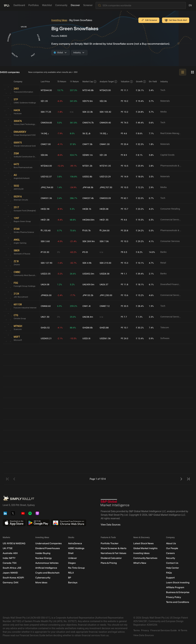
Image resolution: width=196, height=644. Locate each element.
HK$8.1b (88, 209)
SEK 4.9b (88, 263)
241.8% (74, 101)
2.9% (152, 187)
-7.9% (61, 133)
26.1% (140, 90)
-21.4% (74, 241)
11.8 (125, 284)
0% (59, 252)
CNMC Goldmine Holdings (25, 103)
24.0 (125, 338)
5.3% (73, 209)
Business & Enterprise (178, 592)
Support (170, 578)
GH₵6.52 (45, 328)
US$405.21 (46, 338)
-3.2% (61, 274)
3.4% (152, 90)
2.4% (60, 198)
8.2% (140, 252)
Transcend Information (24, 92)
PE (122, 90)
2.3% (152, 317)
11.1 (125, 90)
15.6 (125, 295)
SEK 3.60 (45, 241)
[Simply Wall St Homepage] (7, 5)
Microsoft (18, 340)
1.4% (60, 187)
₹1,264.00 (105, 230)
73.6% (74, 230)
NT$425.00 (106, 90)
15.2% (140, 295)
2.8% (152, 166)
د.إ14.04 (45, 133)
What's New (140, 563)
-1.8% (61, 112)
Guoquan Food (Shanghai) (25, 211)
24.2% (140, 231)
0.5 (124, 252)
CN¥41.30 (105, 144)
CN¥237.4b (89, 198)
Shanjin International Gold (25, 146)
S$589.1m (88, 155)
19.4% (140, 101)
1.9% (152, 306)
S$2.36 (104, 101)
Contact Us (172, 563)
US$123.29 (106, 177)
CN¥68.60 (46, 306)
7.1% (152, 133)
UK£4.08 (45, 284)
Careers (170, 553)
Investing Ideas (59, 20)
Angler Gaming (20, 243)
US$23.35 (46, 274)
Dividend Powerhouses (48, 548)
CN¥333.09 (106, 198)
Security (171, 558)
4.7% (152, 263)
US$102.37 (46, 177)
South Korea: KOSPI (13, 578)
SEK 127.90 (47, 263)
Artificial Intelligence (46, 568)
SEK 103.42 (106, 112)
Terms (137, 630)
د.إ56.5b (87, 133)
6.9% (60, 306)
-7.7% (73, 295)
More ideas (41, 583)
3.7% (152, 101)
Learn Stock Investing (178, 583)
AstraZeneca (75, 543)
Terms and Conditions (178, 602)
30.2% (140, 328)
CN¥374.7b (89, 123)
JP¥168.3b (89, 187)
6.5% (152, 220)
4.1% (152, 241)
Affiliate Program (175, 587)
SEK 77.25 (46, 112)
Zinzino (17, 265)
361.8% (74, 123)
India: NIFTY (9, 558)
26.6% (74, 274)
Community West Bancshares (26, 275)
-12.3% (61, 166)
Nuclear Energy (44, 558)
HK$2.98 (45, 209)
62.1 (125, 198)
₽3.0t (86, 252)
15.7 (125, 209)
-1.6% (61, 263)
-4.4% (61, 220)
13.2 (125, 112)
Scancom (18, 329)
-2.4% (61, 295)
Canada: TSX (10, 563)
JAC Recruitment (21, 297)
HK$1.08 (45, 220)
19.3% (140, 220)
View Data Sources (111, 525)
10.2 (125, 101)
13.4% (140, 338)
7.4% (152, 328)
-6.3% (61, 101)
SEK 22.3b (88, 112)
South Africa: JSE (12, 568)
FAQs (169, 573)
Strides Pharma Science (24, 232)
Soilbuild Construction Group (26, 157)
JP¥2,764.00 (47, 187)
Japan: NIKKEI (10, 573)
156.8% (74, 177)
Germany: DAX (11, 583)
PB (122, 252)
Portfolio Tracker (110, 543)
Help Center (173, 568)
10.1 (125, 328)
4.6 (124, 133)
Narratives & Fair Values (113, 553)
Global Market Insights (145, 548)
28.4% (140, 306)
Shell (71, 553)
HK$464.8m (89, 220)
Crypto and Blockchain (47, 573)
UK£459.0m (89, 284)
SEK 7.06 (105, 241)
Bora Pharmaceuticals (24, 168)
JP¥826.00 (46, 295)
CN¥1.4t (87, 306)
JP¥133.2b (89, 295)
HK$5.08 (105, 209)
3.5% (152, 177)
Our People (172, 548)
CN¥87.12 (105, 306)
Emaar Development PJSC (25, 135)
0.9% (152, 338)
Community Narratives (145, 558)
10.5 (125, 166)
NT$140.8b (89, 90)
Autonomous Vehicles (47, 563)
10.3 (125, 241)
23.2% (140, 209)
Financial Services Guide (164, 630)
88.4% (74, 328)
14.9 (125, 177)
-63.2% (74, 252)
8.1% (140, 155)
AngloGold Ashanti (22, 178)
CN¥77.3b (88, 144)
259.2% (74, 306)
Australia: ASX (10, 553)
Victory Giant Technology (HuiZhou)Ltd (26, 124)
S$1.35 (44, 101)
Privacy (145, 630)
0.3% (152, 230)
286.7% (74, 198)
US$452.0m (89, 274)
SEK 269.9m (89, 241)
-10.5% (74, 338)
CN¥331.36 (47, 198)
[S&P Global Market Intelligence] (115, 503)
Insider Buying (43, 553)
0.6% (152, 123)
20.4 (125, 144)
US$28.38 (105, 274)
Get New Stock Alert (176, 20)
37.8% (74, 144)
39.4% (140, 274)
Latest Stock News (143, 543)
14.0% (152, 252)
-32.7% (74, 263)
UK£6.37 (105, 284)
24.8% (140, 112)
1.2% (60, 284)
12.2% (140, 187)
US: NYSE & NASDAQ (14, 543)
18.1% (140, 284)
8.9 (124, 155)
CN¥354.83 (47, 123)
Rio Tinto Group (76, 568)
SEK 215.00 (106, 263)
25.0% (74, 317)
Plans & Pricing (109, 563)
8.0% (73, 133)
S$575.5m (88, 101)
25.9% (140, 166)
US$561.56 (106, 338)
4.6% (152, 295)
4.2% (152, 209)
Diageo (72, 563)
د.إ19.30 (104, 133)
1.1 (124, 274)
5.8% (152, 155)
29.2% (140, 241)
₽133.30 (45, 252)
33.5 (125, 306)
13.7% (61, 90)
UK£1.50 (45, 317)
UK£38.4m (89, 317)
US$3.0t (87, 338)
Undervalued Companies (48, 543)
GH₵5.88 (105, 328)
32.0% (140, 198)
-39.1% (74, 166)
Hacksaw (18, 114)
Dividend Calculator (111, 558)
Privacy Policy (174, 597)
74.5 (125, 123)
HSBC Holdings (76, 548)
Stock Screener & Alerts (114, 548)
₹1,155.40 (46, 230)
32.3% (140, 144)
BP (70, 578)
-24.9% (74, 187)
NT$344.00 (47, 90)
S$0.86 (44, 155)
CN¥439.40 (106, 123)
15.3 (125, 263)
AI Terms (183, 630)
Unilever (72, 558)
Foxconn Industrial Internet (26, 308)
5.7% (152, 112)
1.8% (152, 144)
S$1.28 (104, 155)
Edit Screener (149, 20)
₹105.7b (87, 230)
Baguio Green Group (23, 222)
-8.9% (61, 209)
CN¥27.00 (46, 144)
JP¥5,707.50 (107, 187)
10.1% (140, 263)
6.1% (152, 284)
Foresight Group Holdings (25, 286)
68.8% (74, 220)
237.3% (74, 90)
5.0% (60, 123)
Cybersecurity (43, 578)
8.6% (140, 133)
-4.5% (61, 241)
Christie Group (20, 319)
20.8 (125, 231)
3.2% (73, 284)
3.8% (60, 177)
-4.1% (61, 144)
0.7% (152, 198)
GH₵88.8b (88, 328)
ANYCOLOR (19, 189)
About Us (171, 543)
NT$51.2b (88, 166)
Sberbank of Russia (22, 254)
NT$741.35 (106, 166)
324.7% (74, 155)
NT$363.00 (47, 166)
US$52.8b (88, 177)
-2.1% (61, 338)
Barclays (73, 583)
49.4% (140, 123)
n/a (72, 112)
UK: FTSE (8, 548)
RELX (71, 573)
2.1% (152, 274)
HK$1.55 (105, 220)
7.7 (124, 317)
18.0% (140, 177)
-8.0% (61, 155)
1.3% (140, 317)
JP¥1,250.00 (107, 295)
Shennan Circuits (21, 200)
